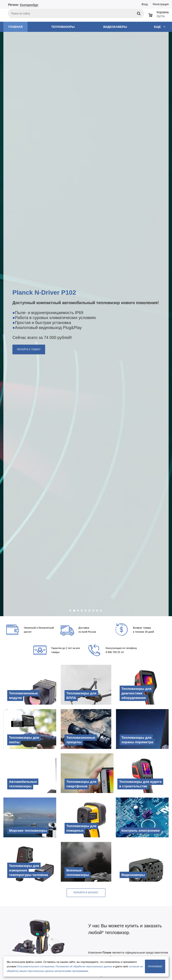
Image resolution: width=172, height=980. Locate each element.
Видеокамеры (115, 27)
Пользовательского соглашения (36, 966)
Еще (160, 27)
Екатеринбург (29, 5)
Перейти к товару (29, 349)
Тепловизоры (63, 27)
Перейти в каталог (86, 893)
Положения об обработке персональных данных (84, 966)
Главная (15, 27)
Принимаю (155, 967)
